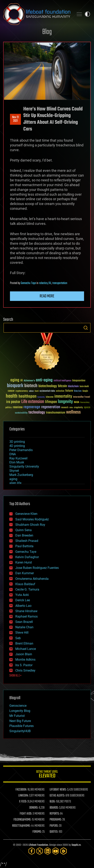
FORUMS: (37, 832)
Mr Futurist (17, 716)
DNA (13, 454)
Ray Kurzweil (18, 458)
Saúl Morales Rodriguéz (32, 519)
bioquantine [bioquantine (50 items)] (79, 380)
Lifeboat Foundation (38, 845)
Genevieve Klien (26, 514)
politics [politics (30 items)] (9, 408)
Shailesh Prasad (27, 541)
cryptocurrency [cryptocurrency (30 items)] (22, 391)
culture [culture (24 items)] (31, 391)
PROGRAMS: (56, 820)
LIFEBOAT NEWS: (58, 790)
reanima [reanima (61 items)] (18, 407)
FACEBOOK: (21, 790)
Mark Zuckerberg (21, 475)
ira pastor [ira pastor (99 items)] (13, 402)
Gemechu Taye (28, 283)
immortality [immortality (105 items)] (63, 396)
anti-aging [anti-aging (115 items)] (44, 380)
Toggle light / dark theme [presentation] (87, 14)
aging (13, 479)
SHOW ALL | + (15, 676)
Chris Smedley (25, 670)
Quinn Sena (23, 530)
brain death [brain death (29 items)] (84, 387)
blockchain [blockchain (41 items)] (73, 387)
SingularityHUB (20, 731)
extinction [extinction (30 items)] (60, 391)
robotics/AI (45, 283)
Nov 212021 (15, 119)
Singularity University (24, 466)
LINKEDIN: (23, 796)
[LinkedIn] (48, 851)
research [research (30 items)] (65, 408)
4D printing (17, 446)
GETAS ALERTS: (57, 796)
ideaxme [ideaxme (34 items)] (50, 397)
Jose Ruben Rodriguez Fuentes (37, 568)
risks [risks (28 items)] (71, 408)
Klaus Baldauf (25, 584)
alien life (15, 483)
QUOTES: (54, 832)
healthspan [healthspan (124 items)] (27, 397)
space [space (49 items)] (87, 407)
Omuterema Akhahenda (32, 579)
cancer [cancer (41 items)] (11, 391)
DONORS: (34, 808)
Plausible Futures (22, 726)
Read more (47, 296)
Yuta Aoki (22, 595)
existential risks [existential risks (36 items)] (47, 391)
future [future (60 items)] (69, 391)
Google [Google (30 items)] (85, 391)
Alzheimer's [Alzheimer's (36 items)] (29, 381)
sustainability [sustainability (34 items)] (21, 413)
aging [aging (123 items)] (15, 380)
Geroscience (18, 706)
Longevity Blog (20, 711)
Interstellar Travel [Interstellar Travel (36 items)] (82, 397)
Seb (18, 638)
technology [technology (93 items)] (37, 413)
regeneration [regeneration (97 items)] (51, 407)
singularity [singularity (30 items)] (78, 408)
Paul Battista (24, 546)
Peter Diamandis (21, 450)
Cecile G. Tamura (27, 589)
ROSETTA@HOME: (21, 826)
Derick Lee (23, 600)
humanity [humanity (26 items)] (41, 397)
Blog (47, 32)
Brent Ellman (24, 643)
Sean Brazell (24, 622)
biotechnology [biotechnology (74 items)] (48, 386)
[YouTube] (56, 851)
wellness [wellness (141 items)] (73, 412)
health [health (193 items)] (12, 396)
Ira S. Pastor (24, 665)
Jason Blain (24, 654)
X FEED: (23, 802)
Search (86, 328)
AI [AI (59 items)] (22, 381)
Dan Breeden (24, 535)
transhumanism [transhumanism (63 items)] (56, 413)
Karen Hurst (24, 562)
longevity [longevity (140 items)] (65, 402)
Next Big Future (20, 721)
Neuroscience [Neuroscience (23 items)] (85, 403)
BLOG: (52, 802)
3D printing (17, 442)
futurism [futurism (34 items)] (78, 391)
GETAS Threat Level (47, 775)
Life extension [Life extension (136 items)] (33, 402)
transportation (60, 283)
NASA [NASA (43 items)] (77, 402)
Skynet (14, 471)
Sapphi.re (76, 845)
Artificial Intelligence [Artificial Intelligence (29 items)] (62, 381)
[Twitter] (40, 851)
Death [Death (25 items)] (37, 391)
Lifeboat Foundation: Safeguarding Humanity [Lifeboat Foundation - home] (37, 14)
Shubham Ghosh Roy (30, 525)
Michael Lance (26, 649)
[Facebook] (32, 851)
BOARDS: (54, 808)
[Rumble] (64, 851)
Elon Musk (17, 462)
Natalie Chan (24, 627)
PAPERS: (54, 826)
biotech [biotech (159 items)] (31, 386)
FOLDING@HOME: (22, 820)
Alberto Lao (23, 606)
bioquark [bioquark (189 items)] (15, 386)
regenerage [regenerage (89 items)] (32, 407)
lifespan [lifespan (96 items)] (51, 402)
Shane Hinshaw (26, 611)
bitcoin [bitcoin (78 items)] (62, 386)
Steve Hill (22, 633)
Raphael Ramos (26, 616)
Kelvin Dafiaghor (27, 557)
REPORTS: (55, 814)
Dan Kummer (25, 573)
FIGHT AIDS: (26, 814)
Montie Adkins (25, 660)
